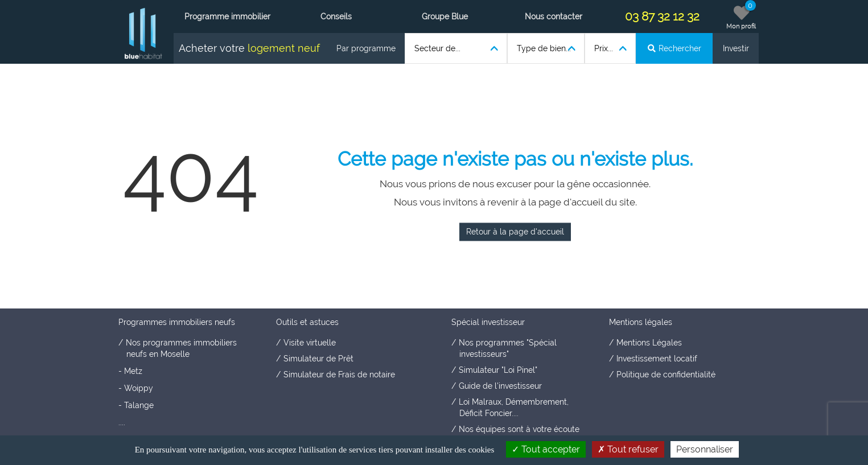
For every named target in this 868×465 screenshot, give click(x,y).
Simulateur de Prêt (318, 359)
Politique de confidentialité (666, 375)
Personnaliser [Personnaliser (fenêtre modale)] (705, 449)
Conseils (336, 17)
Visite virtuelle (310, 343)
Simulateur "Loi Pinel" (498, 370)
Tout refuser (628, 449)
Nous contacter (554, 17)
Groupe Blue (445, 17)
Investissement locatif (657, 359)
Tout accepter (546, 449)
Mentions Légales (649, 343)
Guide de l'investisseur (500, 386)
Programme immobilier (227, 17)
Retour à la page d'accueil (515, 232)
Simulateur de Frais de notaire (339, 375)
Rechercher (674, 48)
